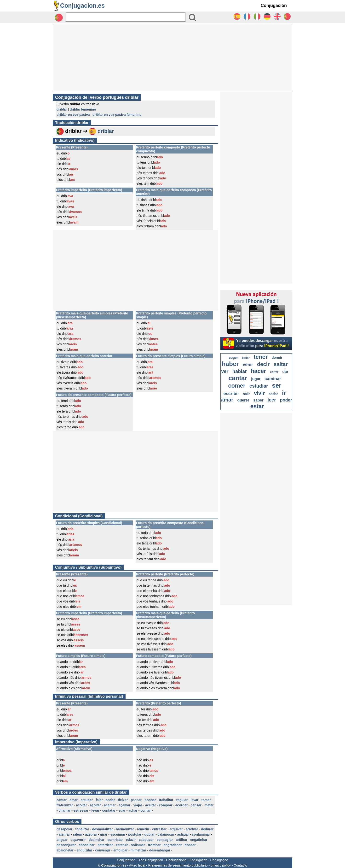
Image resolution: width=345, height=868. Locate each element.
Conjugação (219, 860)
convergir (103, 850)
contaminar (201, 834)
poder (286, 400)
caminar (273, 379)
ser (277, 385)
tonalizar (82, 829)
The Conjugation (151, 860)
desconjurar (66, 845)
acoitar (81, 805)
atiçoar (62, 840)
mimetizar (138, 850)
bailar (246, 358)
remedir (143, 829)
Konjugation (198, 860)
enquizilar (84, 850)
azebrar (91, 834)
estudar (87, 800)
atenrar (64, 834)
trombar (154, 845)
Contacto (241, 865)
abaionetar (65, 850)
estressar (81, 810)
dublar (150, 834)
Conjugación (274, 6)
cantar (62, 800)
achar (133, 810)
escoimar (118, 834)
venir (248, 365)
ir (284, 393)
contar (146, 810)
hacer (259, 371)
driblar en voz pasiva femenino (117, 115)
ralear (77, 834)
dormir (277, 358)
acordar (181, 805)
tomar (206, 800)
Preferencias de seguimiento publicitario (178, 865)
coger (233, 358)
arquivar (176, 829)
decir (263, 364)
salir (246, 394)
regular (182, 800)
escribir (231, 394)
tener (261, 357)
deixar (123, 800)
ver (225, 371)
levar (95, 810)
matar (209, 805)
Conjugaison (126, 860)
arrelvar (192, 829)
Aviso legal (137, 865)
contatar (109, 810)
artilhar (181, 840)
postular (135, 834)
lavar (195, 800)
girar (104, 834)
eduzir (131, 840)
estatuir (122, 845)
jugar (256, 379)
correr (274, 372)
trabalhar (166, 800)
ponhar (150, 800)
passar (136, 800)
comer (237, 386)
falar (99, 800)
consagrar (165, 840)
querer (243, 400)
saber (258, 400)
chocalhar (87, 845)
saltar (281, 364)
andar (110, 800)
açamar (124, 805)
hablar (240, 371)
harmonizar (125, 829)
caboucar (146, 840)
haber (230, 364)
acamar (110, 805)
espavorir (78, 840)
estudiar (259, 386)
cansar (196, 805)
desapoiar (64, 829)
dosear (190, 845)
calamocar (166, 834)
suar (122, 810)
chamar (65, 810)
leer (272, 400)
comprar (166, 805)
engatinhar (199, 840)
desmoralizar (103, 829)
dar (285, 372)
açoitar (95, 805)
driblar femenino (83, 109)
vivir (259, 393)
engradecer (173, 845)
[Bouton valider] (192, 18)
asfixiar (183, 834)
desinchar (97, 840)
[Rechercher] (126, 17)
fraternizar (65, 805)
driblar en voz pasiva (73, 115)
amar (73, 800)
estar (257, 406)
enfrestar (159, 829)
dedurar (207, 829)
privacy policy (221, 865)
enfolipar (120, 850)
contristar (115, 840)
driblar (62, 109)
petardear (105, 845)
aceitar (151, 805)
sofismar (138, 845)
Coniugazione (176, 860)
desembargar (160, 850)
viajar (138, 805)
